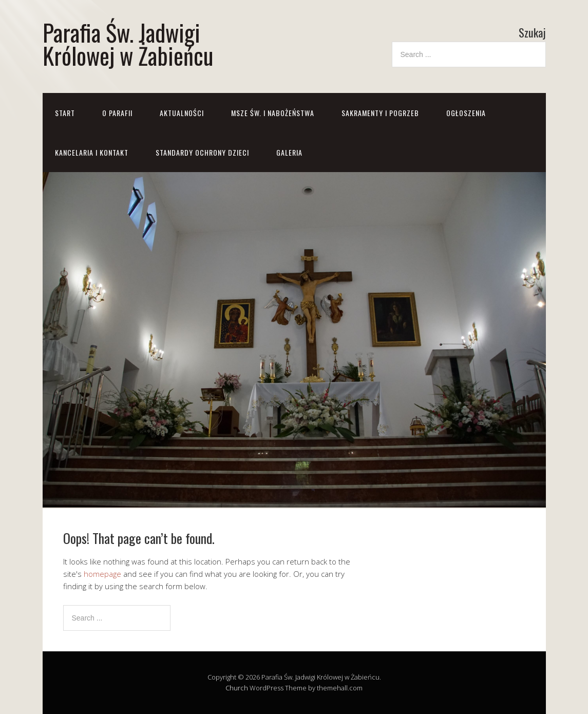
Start (65, 113)
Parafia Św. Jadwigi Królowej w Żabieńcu (128, 44)
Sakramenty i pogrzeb (380, 113)
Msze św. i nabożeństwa (273, 113)
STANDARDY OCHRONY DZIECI (202, 152)
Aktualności (182, 113)
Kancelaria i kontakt (92, 152)
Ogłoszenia (466, 113)
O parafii (117, 113)
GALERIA (289, 152)
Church (237, 688)
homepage (102, 574)
